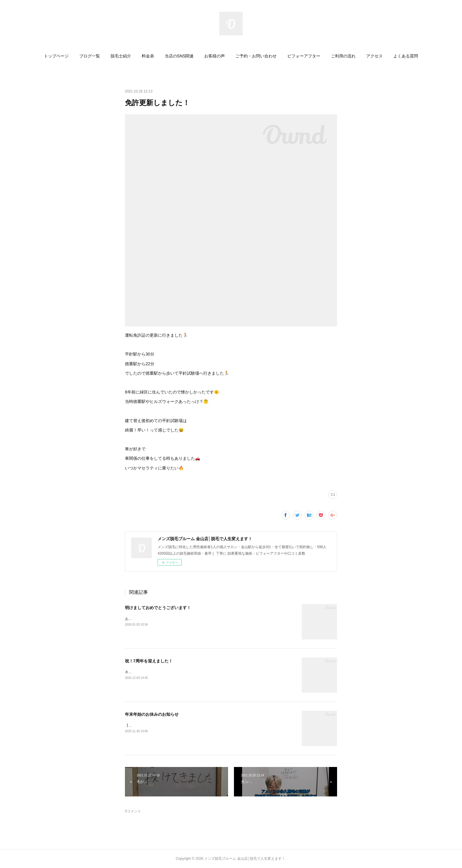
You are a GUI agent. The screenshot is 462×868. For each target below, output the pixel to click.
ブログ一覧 (90, 56)
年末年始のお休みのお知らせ (152, 714)
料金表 (148, 56)
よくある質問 (406, 56)
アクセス (374, 56)
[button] (56, 56)
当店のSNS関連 (179, 56)
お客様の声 (214, 56)
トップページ (56, 56)
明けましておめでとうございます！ (158, 608)
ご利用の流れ (343, 56)
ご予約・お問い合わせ (256, 56)
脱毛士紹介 (121, 56)
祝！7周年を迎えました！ (149, 661)
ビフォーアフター (304, 56)
